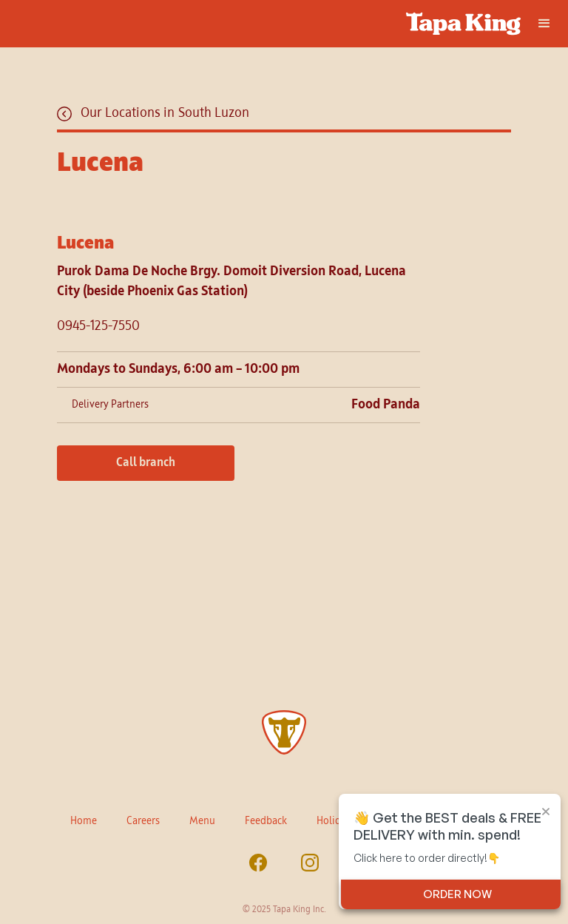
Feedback (266, 821)
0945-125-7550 (98, 326)
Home (84, 821)
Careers (143, 821)
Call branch (146, 463)
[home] (284, 24)
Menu (202, 821)
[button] (544, 24)
